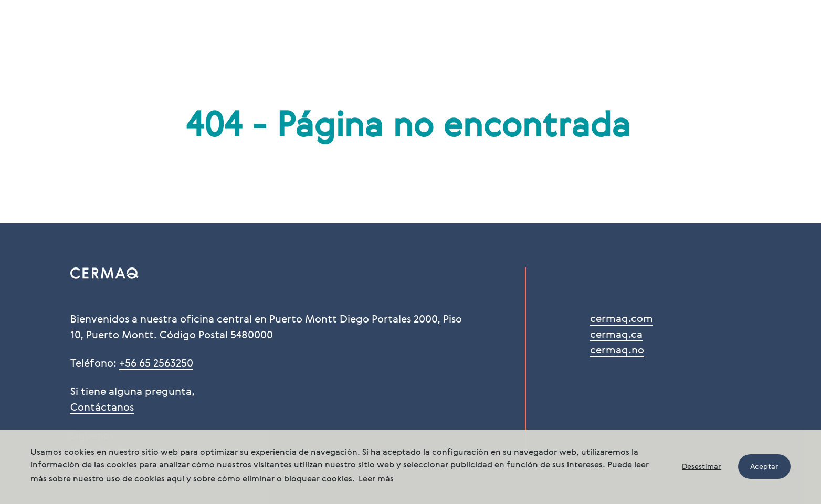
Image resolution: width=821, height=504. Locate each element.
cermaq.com (622, 319)
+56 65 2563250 (156, 364)
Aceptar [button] (764, 467)
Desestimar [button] (702, 467)
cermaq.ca (616, 335)
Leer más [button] (376, 479)
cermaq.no (617, 351)
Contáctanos (102, 408)
